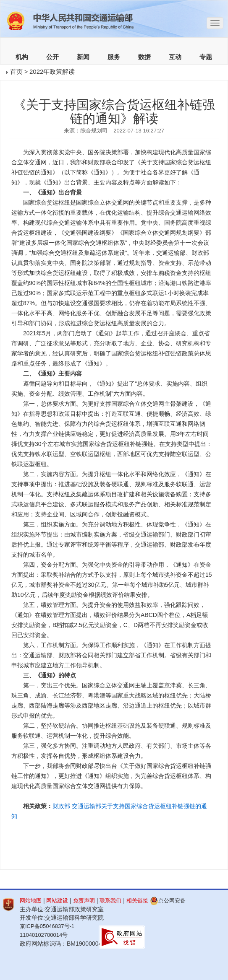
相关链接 (137, 901)
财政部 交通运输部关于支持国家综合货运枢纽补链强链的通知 (109, 811)
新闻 (83, 57)
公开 (52, 57)
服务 (114, 57)
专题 (206, 57)
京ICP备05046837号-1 (47, 926)
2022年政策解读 (52, 71)
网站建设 (57, 901)
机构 (22, 57)
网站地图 (31, 901)
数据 (144, 57)
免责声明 (84, 901)
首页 (16, 71)
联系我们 (110, 901)
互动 (175, 57)
